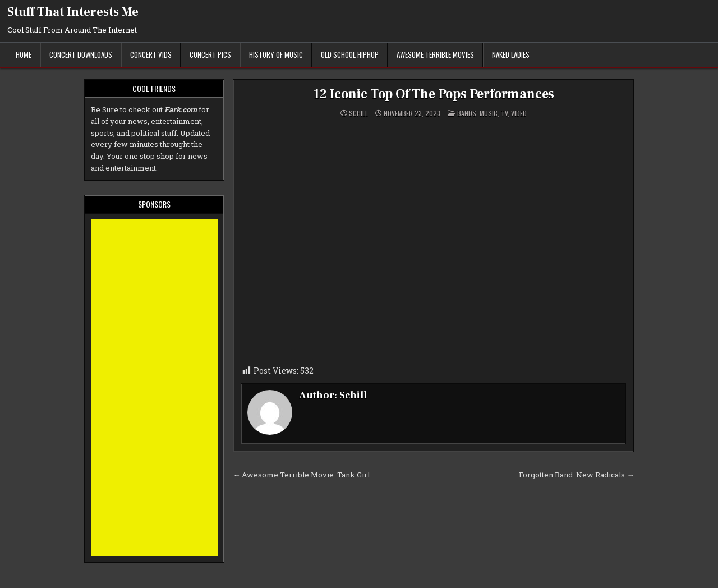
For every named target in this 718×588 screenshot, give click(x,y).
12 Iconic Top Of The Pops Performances (433, 94)
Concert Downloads (81, 54)
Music (489, 113)
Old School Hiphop (350, 54)
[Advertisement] (155, 388)
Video (519, 113)
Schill (358, 113)
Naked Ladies (511, 54)
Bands (467, 113)
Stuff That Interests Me (73, 12)
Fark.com (181, 109)
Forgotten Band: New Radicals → (576, 475)
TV (504, 113)
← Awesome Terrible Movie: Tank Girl (301, 475)
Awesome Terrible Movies (435, 54)
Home (24, 54)
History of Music (276, 54)
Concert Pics (210, 54)
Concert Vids (151, 54)
